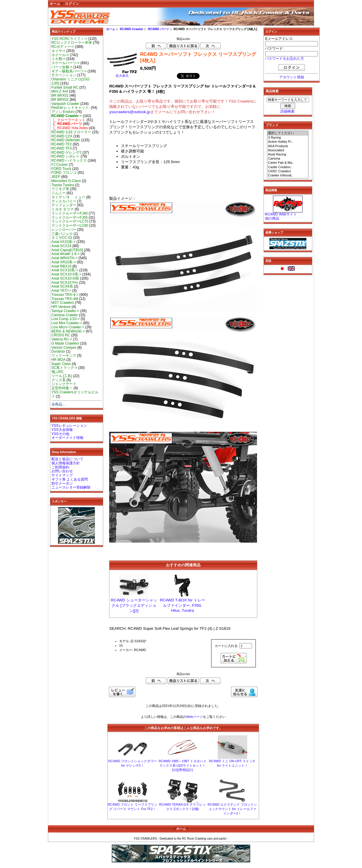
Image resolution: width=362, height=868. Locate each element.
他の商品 (272, 218)
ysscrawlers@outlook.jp (130, 112)
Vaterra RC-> (62, 339)
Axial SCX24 (62, 246)
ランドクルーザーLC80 (70, 225)
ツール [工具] (62, 376)
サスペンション (64, 75)
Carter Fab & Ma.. (288, 163)
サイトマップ (62, 475)
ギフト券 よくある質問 (70, 479)
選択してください (288, 133)
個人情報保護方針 (66, 463)
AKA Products (288, 146)
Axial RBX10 (62, 266)
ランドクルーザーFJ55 (70, 218)
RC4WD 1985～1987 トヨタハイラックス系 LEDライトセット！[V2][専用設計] (182, 765)
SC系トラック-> (64, 368)
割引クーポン (62, 484)
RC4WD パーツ (158, 29)
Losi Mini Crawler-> (67, 323)
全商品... (58, 404)
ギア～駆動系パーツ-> (69, 71)
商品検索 (272, 91)
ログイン (72, 4)
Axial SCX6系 (62, 286)
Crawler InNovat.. (288, 176)
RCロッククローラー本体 (72, 43)
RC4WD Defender (66, 140)
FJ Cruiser (60, 165)
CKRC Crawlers (288, 171)
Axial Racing (288, 155)
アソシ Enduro (63, 112)
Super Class (61, 364)
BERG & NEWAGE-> (68, 331)
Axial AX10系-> (64, 242)
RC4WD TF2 (62, 144)
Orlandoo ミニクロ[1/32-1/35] (71, 81)
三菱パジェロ (62, 234)
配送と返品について (67, 459)
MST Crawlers (63, 303)
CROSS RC (61, 335)
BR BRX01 (60, 95)
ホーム (55, 4)
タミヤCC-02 (62, 238)
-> (67, 116)
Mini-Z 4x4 (60, 91)
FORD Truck (61, 169)
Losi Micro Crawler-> (68, 327)
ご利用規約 (60, 467)
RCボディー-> (63, 47)
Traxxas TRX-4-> (65, 295)
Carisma (288, 159)
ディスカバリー (64, 201)
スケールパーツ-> (66, 63)
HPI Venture (61, 307)
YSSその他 (60, 434)
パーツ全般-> (62, 67)
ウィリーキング (64, 356)
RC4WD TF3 (62, 148)
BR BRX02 (60, 100)
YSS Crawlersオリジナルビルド (75, 394)
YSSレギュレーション (69, 426)
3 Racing (288, 138)
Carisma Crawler (65, 315)
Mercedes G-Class (66, 181)
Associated (288, 150)
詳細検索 (287, 111)
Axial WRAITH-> (64, 258)
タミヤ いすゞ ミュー (68, 197)
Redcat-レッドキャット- (71, 108)
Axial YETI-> (61, 291)
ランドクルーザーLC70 (70, 221)
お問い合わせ (62, 471)
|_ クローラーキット (69, 120)
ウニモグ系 (60, 189)
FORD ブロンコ (64, 173)
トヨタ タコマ (63, 209)
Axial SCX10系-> (65, 270)
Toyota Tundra (63, 185)
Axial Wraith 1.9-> (66, 254)
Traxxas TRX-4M (65, 299)
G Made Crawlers (65, 343)
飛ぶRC (58, 372)
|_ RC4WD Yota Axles (70, 128)
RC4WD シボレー (66, 156)
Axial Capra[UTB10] (67, 250)
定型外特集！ (62, 388)
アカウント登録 (292, 77)
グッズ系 (59, 380)
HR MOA (59, 360)
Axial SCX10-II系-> (67, 274)
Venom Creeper (64, 348)
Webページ (194, 717)
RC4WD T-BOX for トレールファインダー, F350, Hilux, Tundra (182, 605)
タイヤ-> (58, 51)
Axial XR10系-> (64, 262)
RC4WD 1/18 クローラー (71, 132)
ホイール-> (60, 55)
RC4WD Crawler (131, 29)
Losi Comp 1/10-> (66, 319)
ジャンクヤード (64, 384)
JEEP (56, 177)
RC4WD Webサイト (281, 214)
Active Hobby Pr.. (288, 142)
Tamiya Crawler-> (65, 311)
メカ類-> (58, 59)
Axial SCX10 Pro (65, 283)
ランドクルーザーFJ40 (70, 213)
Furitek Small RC (65, 87)
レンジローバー (64, 230)
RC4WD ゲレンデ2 (67, 152)
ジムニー (59, 193)
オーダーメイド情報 (67, 438)
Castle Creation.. (288, 167)
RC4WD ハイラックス (69, 160)
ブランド (272, 125)
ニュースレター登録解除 (71, 487)
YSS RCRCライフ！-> (70, 39)
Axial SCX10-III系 (65, 278)
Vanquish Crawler (66, 104)
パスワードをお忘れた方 (285, 59)
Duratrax (58, 351)
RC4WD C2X (62, 136)
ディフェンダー (64, 205)
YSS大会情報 (62, 430)
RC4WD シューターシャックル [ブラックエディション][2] (134, 605)
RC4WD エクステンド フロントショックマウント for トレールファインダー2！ (232, 809)
